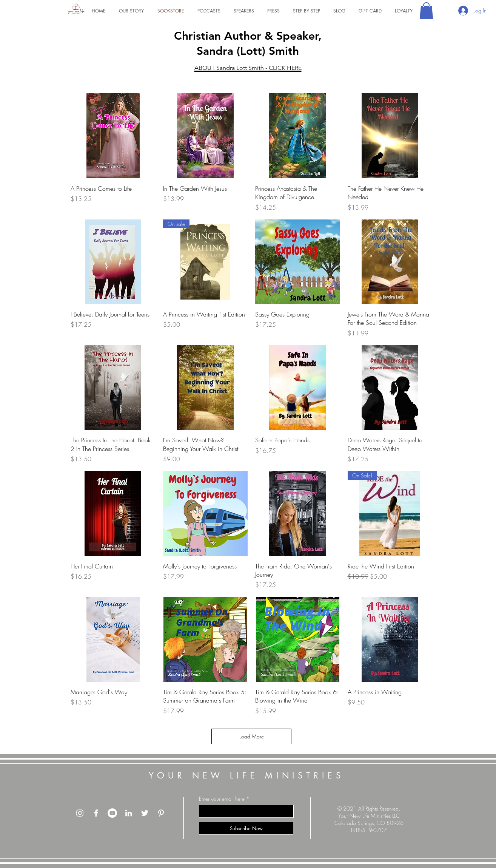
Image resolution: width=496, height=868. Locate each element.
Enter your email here (222, 799)
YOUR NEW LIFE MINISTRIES (246, 775)
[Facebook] (96, 813)
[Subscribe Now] (246, 828)
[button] (426, 11)
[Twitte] (145, 813)
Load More (252, 736)
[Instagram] (80, 813)
